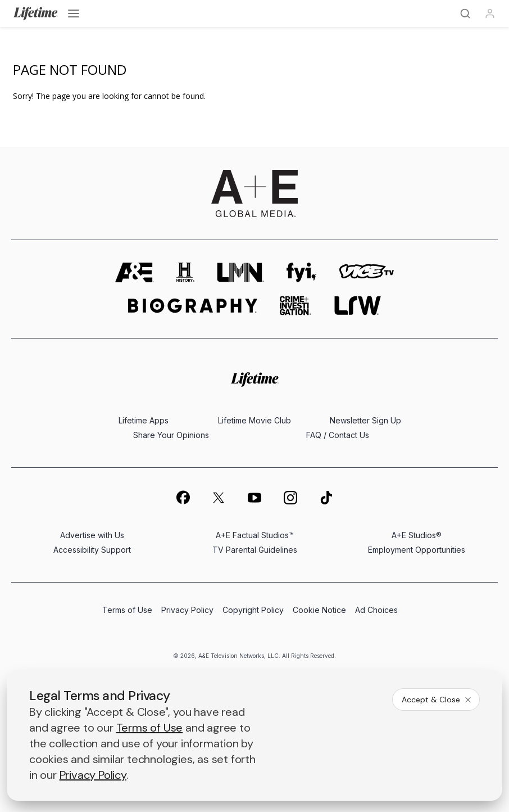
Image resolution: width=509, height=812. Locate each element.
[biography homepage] (193, 306)
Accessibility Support (92, 550)
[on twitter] (219, 498)
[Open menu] (74, 13)
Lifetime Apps (144, 420)
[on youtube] (254, 498)
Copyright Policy (253, 610)
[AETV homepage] (135, 272)
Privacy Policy (187, 610)
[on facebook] (183, 497)
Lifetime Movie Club (254, 420)
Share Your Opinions (171, 435)
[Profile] (490, 13)
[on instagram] (290, 498)
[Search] (465, 13)
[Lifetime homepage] (255, 379)
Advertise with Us (92, 535)
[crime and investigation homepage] (296, 306)
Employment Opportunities (417, 550)
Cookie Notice (319, 610)
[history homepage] (185, 272)
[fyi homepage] (302, 272)
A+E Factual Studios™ (255, 535)
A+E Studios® (417, 535)
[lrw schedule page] (358, 306)
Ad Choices (376, 610)
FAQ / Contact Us (338, 435)
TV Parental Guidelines (255, 550)
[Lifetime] (36, 13)
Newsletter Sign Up (365, 420)
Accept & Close (437, 700)
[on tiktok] (326, 498)
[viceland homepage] (366, 272)
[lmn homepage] (240, 272)
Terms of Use (127, 610)
